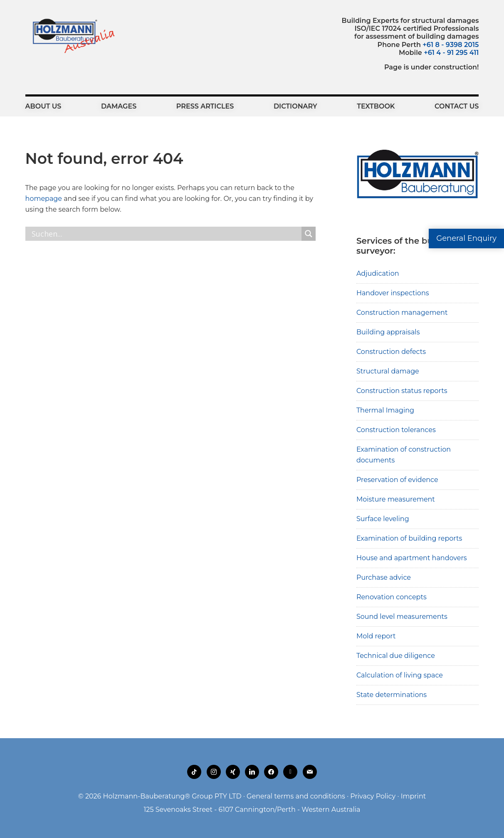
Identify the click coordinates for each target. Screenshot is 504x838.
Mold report (376, 636)
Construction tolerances (396, 430)
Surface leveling (383, 519)
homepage (44, 199)
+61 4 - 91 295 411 (451, 53)
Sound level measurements (402, 617)
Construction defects (391, 352)
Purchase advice (384, 577)
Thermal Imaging (385, 410)
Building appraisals (388, 332)
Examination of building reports (409, 538)
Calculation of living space (400, 675)
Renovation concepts (392, 597)
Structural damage (388, 371)
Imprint (414, 796)
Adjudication (378, 273)
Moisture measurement (396, 499)
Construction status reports (402, 391)
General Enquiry (466, 238)
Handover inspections (393, 293)
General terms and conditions (296, 796)
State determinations (392, 695)
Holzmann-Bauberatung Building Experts (71, 35)
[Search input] (166, 234)
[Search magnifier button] (309, 234)
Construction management (402, 313)
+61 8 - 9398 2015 (451, 45)
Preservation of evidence (397, 480)
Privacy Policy (373, 796)
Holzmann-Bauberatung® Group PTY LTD (172, 796)
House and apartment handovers (412, 558)
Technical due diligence (396, 656)
